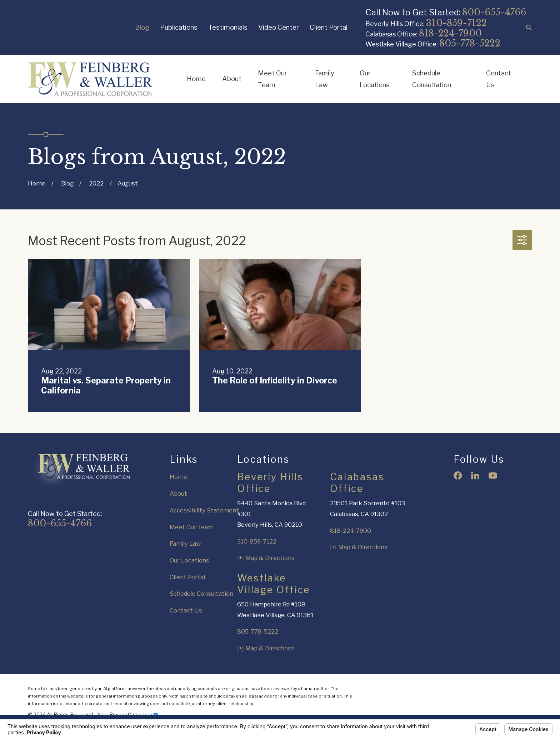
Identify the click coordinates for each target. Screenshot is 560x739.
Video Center (279, 27)
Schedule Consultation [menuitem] (432, 79)
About (178, 494)
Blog (142, 27)
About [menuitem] (232, 79)
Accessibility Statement (204, 510)
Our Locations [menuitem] (375, 79)
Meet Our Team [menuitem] (272, 79)
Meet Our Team (192, 527)
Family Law (185, 544)
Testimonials (228, 27)
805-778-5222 (470, 43)
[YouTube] (493, 475)
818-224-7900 (450, 33)
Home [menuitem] (196, 79)
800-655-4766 (494, 12)
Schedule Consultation (201, 594)
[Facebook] (458, 475)
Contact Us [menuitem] (499, 79)
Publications (179, 27)
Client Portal (329, 27)
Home (178, 477)
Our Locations (189, 560)
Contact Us (186, 610)
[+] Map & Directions (266, 558)
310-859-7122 (456, 23)
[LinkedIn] (475, 475)
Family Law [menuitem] (325, 79)
